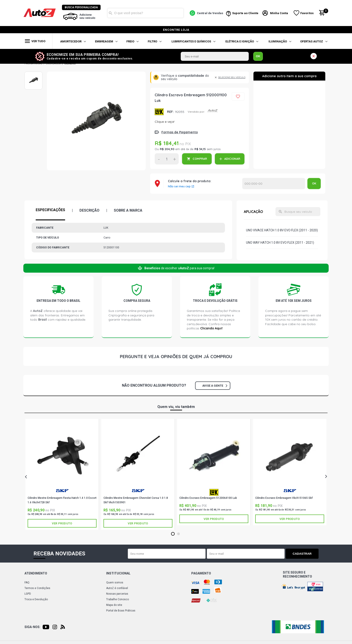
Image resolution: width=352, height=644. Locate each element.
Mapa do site (114, 605)
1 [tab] (173, 534)
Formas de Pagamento (180, 132)
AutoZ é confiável (117, 588)
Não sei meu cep (179, 186)
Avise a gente (215, 386)
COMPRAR (200, 159)
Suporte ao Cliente (245, 13)
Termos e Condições (37, 588)
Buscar (111, 13)
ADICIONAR (232, 159)
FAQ (27, 583)
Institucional (118, 573)
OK (258, 56)
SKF (62, 491)
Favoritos (307, 13)
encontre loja (176, 30)
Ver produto (62, 523)
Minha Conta (279, 13)
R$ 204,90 (167, 149)
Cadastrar (303, 554)
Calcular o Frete (274, 184)
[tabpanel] (62, 474)
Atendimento (36, 573)
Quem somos (115, 583)
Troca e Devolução (36, 599)
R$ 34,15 (200, 149)
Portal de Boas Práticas (121, 611)
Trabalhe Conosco (118, 599)
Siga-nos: (32, 627)
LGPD (28, 594)
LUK (159, 112)
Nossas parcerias (117, 594)
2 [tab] (178, 534)
